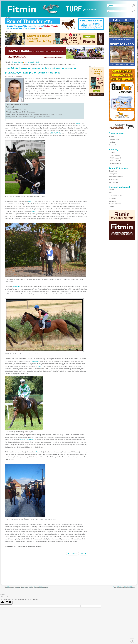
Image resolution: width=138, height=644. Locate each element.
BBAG (111, 193)
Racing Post (113, 174)
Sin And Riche (56, 133)
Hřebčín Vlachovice (116, 158)
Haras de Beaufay (115, 161)
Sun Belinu (17, 287)
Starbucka (30, 440)
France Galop (114, 180)
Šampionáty (113, 145)
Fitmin (133, 587)
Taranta (34, 211)
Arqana (111, 190)
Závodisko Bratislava (116, 177)
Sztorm (30, 201)
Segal (78, 123)
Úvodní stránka (9, 587)
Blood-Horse (113, 171)
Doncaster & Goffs (115, 195)
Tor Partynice (113, 182)
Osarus (111, 207)
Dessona (22, 440)
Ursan (38, 452)
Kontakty (17, 587)
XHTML (119, 587)
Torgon (40, 366)
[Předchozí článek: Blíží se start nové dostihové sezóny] (73, 554)
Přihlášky (112, 136)
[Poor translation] (9, 603)
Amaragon (36, 361)
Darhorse (112, 152)
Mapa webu (24, 587)
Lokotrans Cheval (115, 164)
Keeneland (113, 198)
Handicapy (113, 142)
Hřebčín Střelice (114, 155)
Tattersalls (112, 201)
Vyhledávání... (107, 10)
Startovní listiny (114, 139)
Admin (31, 587)
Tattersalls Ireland (115, 204)
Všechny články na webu (41, 587)
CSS (125, 587)
